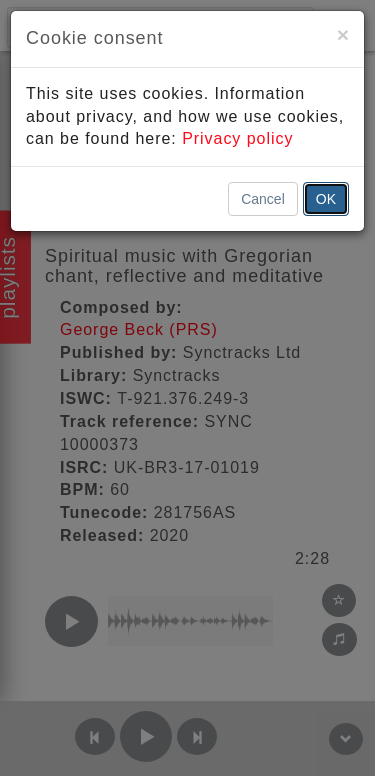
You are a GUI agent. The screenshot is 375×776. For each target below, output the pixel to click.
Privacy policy (237, 138)
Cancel (263, 199)
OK (326, 199)
